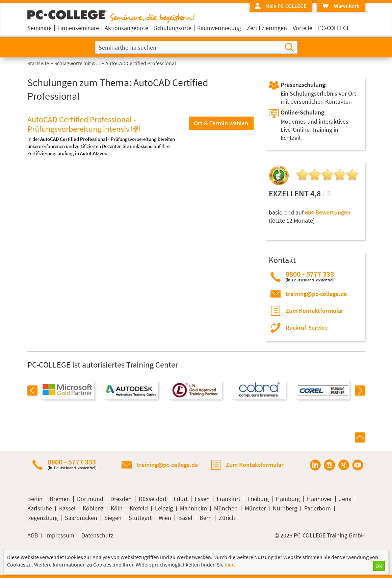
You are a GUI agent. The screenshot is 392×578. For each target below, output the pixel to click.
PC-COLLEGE (334, 28)
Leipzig (164, 508)
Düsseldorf (153, 499)
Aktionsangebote (126, 28)
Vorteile (303, 28)
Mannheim (193, 508)
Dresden (121, 499)
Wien (165, 518)
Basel (185, 518)
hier (229, 564)
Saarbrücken (81, 518)
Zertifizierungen (267, 28)
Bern (206, 518)
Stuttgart (140, 518)
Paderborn (318, 508)
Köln (117, 508)
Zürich (227, 518)
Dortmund (90, 499)
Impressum (60, 535)
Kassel (67, 508)
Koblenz (93, 508)
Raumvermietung (219, 28)
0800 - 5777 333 (310, 276)
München (226, 508)
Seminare (40, 28)
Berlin (35, 499)
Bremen (60, 499)
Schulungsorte (173, 28)
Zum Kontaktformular (315, 311)
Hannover (319, 499)
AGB (33, 535)
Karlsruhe (40, 508)
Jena (345, 499)
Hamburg (288, 499)
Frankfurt (229, 499)
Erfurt (181, 499)
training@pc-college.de (316, 294)
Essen (202, 499)
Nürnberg (285, 508)
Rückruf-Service (307, 328)
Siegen (113, 518)
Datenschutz (97, 535)
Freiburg (258, 499)
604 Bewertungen (328, 212)
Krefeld (139, 508)
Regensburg (43, 518)
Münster (255, 508)
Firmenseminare (78, 28)
